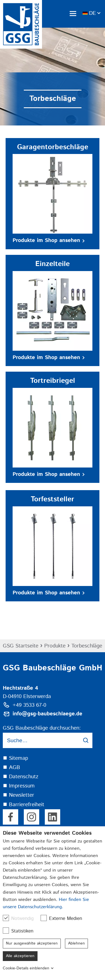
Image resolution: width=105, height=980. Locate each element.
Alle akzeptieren (20, 956)
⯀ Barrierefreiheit (24, 805)
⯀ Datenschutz (21, 777)
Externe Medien (64, 918)
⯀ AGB (11, 767)
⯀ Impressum (19, 786)
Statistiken (21, 931)
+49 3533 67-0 (29, 705)
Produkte (55, 646)
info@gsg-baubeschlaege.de (47, 714)
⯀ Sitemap (15, 758)
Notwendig (21, 918)
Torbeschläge (87, 646)
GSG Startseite (21, 646)
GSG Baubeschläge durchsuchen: (42, 728)
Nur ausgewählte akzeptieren (32, 943)
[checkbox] (6, 918)
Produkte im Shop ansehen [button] (49, 240)
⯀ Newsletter (18, 795)
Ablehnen (76, 943)
